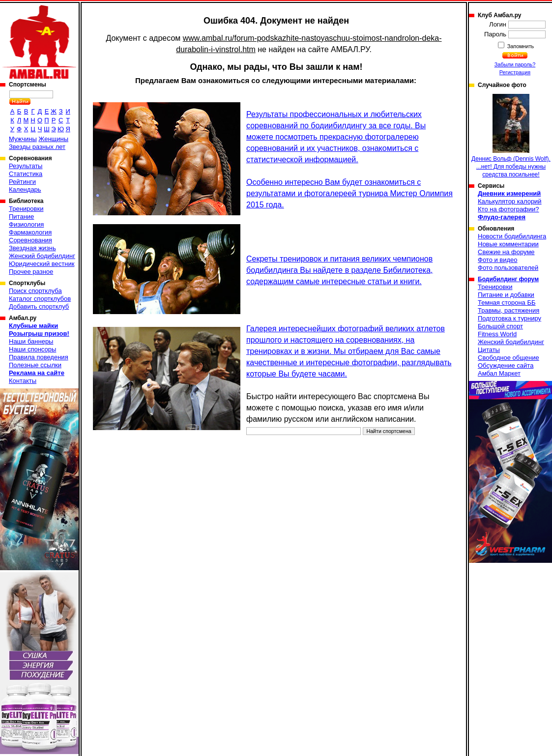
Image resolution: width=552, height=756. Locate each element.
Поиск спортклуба (35, 291)
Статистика (26, 174)
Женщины (53, 139)
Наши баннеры (31, 341)
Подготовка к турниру (509, 318)
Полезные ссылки (35, 365)
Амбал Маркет (499, 373)
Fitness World (497, 334)
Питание (21, 217)
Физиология (26, 224)
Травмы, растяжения (508, 310)
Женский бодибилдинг (42, 256)
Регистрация (515, 72)
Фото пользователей (508, 268)
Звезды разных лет (37, 147)
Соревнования (30, 240)
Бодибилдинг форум (508, 279)
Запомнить (520, 46)
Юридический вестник (42, 264)
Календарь (25, 189)
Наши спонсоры (32, 349)
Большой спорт (500, 326)
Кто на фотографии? (508, 209)
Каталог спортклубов (40, 299)
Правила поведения (39, 357)
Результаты (26, 166)
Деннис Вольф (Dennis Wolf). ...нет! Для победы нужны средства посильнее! (511, 136)
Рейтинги (22, 182)
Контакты (23, 381)
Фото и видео (498, 260)
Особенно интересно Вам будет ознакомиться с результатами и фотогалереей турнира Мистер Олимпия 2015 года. (349, 193)
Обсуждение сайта (506, 365)
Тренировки (26, 209)
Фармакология (30, 232)
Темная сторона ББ (507, 303)
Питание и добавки (506, 295)
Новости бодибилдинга (512, 236)
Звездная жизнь (32, 248)
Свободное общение (508, 358)
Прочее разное (31, 272)
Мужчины (23, 139)
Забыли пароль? (515, 64)
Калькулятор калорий (510, 201)
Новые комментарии (508, 244)
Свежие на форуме (506, 252)
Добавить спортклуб (39, 306)
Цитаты (489, 350)
